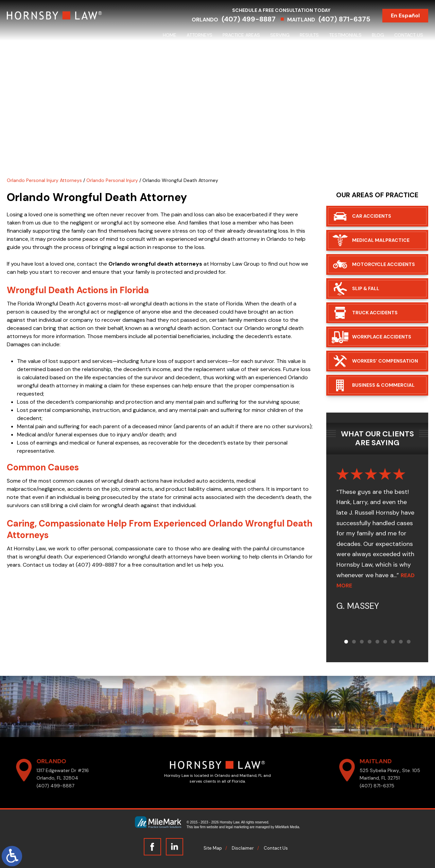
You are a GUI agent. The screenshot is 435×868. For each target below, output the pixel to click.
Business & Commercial (383, 385)
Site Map (213, 848)
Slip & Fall (366, 288)
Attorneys (199, 35)
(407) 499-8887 (249, 19)
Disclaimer (243, 848)
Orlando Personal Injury (112, 180)
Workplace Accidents (382, 337)
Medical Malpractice (381, 240)
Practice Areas (241, 35)
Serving (280, 35)
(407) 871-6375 (344, 19)
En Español (405, 15)
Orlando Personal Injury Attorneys (44, 180)
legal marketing (237, 827)
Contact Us (409, 35)
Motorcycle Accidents (384, 264)
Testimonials (345, 35)
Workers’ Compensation (385, 361)
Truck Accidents (375, 313)
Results (309, 35)
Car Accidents (372, 216)
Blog (378, 35)
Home (170, 35)
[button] (346, 642)
